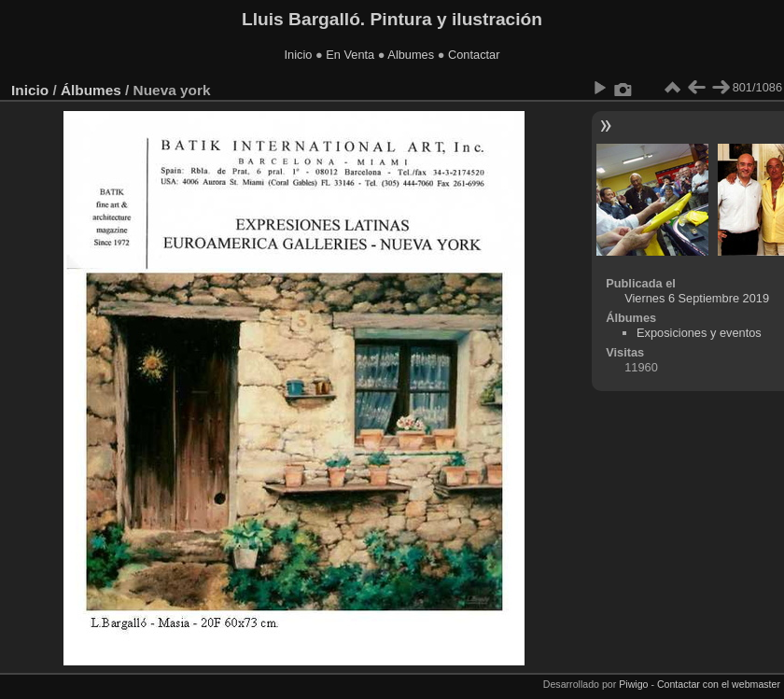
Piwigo (633, 684)
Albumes (411, 55)
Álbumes (91, 90)
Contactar (474, 55)
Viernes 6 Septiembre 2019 (697, 298)
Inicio (299, 55)
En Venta (350, 55)
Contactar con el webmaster (719, 684)
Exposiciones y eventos (699, 333)
